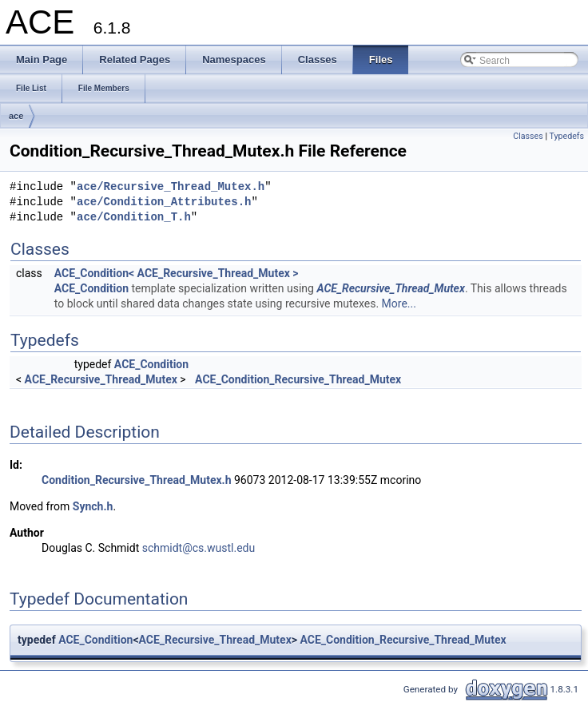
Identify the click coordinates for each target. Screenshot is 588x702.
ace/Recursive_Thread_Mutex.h (171, 187)
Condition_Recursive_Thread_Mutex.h (137, 480)
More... (399, 303)
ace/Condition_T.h (134, 218)
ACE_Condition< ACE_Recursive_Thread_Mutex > (177, 273)
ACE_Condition (91, 288)
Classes (528, 136)
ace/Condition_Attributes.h (164, 202)
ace (16, 116)
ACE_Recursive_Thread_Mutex (390, 288)
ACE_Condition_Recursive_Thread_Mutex (298, 379)
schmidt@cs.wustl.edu (199, 548)
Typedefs (566, 136)
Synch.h (93, 506)
